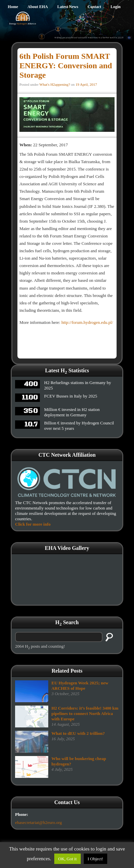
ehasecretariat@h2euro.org (39, 822)
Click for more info (33, 524)
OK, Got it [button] (68, 859)
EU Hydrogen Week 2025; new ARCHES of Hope (80, 686)
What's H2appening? (55, 84)
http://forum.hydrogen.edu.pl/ (87, 322)
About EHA (38, 7)
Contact (94, 7)
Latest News (68, 7)
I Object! (96, 859)
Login (116, 7)
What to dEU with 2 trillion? (78, 733)
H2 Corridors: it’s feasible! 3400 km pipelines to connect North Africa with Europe (85, 713)
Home (13, 7)
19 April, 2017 (86, 84)
